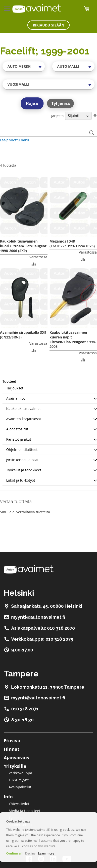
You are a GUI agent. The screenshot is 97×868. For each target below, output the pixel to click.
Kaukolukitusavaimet (24, 409)
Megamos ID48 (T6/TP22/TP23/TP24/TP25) (72, 244)
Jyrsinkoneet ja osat (22, 460)
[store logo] (37, 8)
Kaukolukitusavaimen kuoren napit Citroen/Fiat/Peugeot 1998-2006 (73, 339)
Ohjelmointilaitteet (22, 449)
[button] (34, 264)
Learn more (46, 853)
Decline (30, 853)
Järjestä (57, 116)
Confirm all (14, 853)
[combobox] (24, 66)
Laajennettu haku (15, 140)
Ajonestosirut (17, 429)
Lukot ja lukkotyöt (21, 480)
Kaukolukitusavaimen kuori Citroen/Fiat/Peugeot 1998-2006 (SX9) (23, 246)
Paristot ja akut (19, 439)
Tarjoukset (15, 388)
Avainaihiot (16, 398)
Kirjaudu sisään (48, 25)
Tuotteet (9, 381)
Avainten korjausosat (24, 419)
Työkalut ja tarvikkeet (24, 470)
